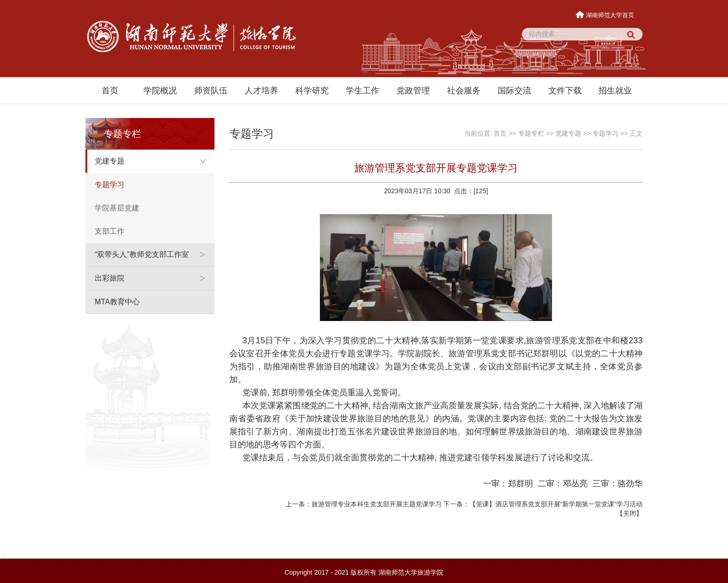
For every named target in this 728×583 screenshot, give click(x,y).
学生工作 (363, 91)
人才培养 (261, 91)
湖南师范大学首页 (606, 15)
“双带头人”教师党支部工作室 (142, 254)
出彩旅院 (110, 278)
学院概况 (160, 91)
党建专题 (110, 161)
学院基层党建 (117, 208)
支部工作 (110, 231)
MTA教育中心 (117, 302)
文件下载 (565, 91)
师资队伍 (211, 91)
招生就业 (615, 91)
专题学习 (110, 185)
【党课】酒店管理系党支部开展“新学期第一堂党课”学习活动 (556, 504)
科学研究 (312, 91)
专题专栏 (531, 133)
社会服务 (464, 91)
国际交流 (514, 91)
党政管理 (413, 91)
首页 (110, 91)
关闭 (630, 513)
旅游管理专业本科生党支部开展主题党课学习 (377, 504)
